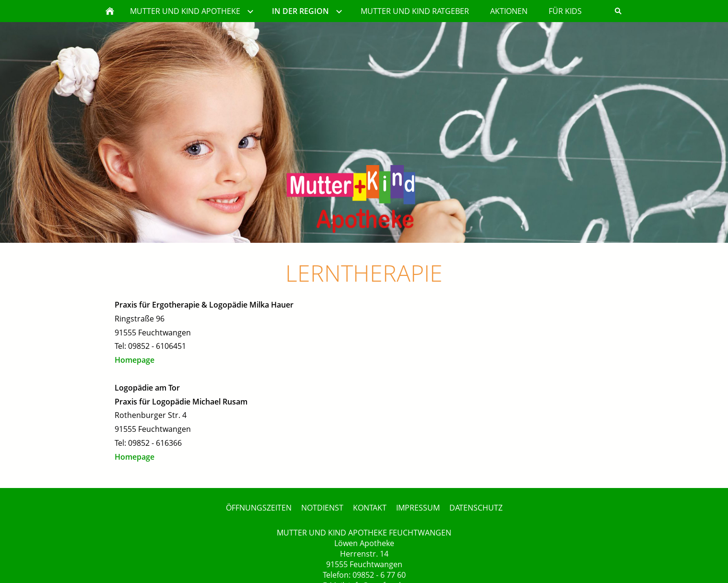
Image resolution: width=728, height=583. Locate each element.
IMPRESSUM (418, 508)
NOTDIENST (322, 508)
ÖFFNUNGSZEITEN (259, 508)
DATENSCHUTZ (476, 508)
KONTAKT (370, 508)
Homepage (135, 360)
